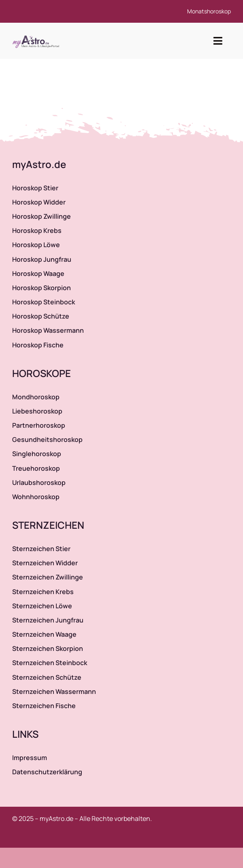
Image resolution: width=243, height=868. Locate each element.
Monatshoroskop (209, 11)
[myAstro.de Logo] (37, 36)
